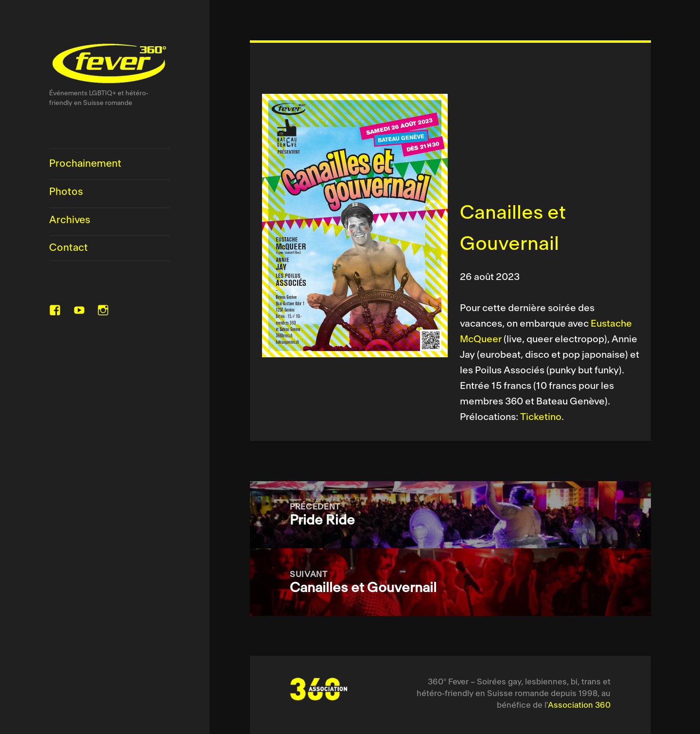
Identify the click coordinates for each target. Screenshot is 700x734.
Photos (66, 192)
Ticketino (541, 417)
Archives (70, 220)
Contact (69, 248)
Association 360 (579, 705)
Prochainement (85, 164)
